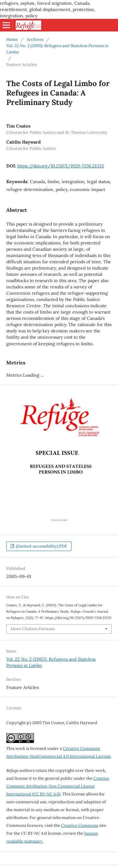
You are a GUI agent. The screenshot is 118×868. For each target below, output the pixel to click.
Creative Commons (80, 825)
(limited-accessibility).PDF (41, 546)
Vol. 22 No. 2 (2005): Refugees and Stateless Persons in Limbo (57, 49)
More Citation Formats (33, 629)
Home (12, 39)
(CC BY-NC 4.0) (58, 786)
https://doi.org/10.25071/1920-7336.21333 (61, 166)
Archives (35, 39)
